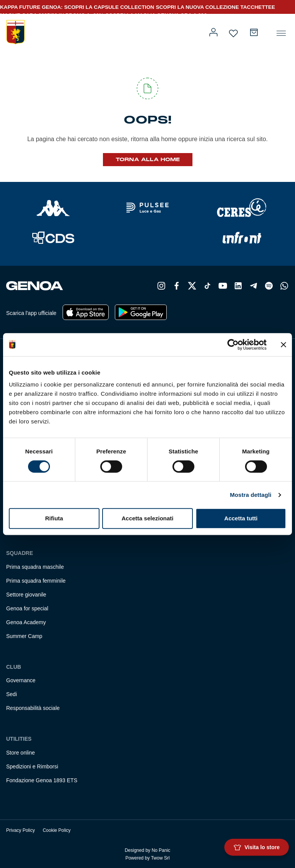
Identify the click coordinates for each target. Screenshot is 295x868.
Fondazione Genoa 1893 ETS (42, 780)
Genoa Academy (26, 622)
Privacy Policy (21, 830)
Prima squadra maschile (35, 567)
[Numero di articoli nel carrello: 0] (254, 32)
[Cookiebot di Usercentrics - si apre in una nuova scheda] (233, 345)
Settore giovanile (26, 595)
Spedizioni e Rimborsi (32, 766)
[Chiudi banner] (283, 345)
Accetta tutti (241, 518)
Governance (21, 680)
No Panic (161, 850)
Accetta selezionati (147, 518)
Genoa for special (27, 608)
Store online (21, 753)
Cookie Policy (57, 830)
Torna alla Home (148, 160)
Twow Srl (160, 858)
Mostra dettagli (250, 495)
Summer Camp (24, 636)
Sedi (12, 694)
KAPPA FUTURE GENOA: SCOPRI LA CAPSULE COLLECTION (77, 7)
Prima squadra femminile (36, 581)
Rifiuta (54, 518)
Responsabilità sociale (33, 708)
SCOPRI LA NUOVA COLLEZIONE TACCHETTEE (215, 7)
